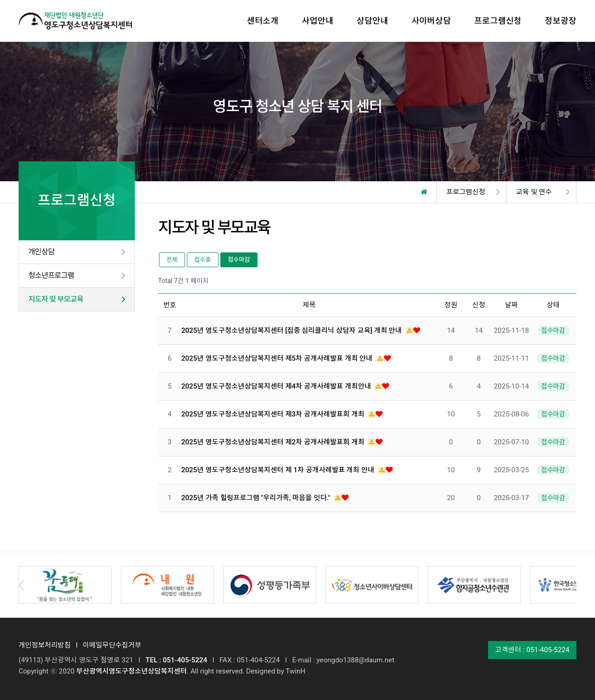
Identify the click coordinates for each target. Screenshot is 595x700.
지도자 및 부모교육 (56, 299)
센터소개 (263, 21)
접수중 (203, 260)
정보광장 (561, 21)
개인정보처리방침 (45, 645)
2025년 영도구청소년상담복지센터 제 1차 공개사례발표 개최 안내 (279, 470)
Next (574, 585)
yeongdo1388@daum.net (356, 660)
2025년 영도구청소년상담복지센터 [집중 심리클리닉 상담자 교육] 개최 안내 (292, 330)
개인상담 (41, 252)
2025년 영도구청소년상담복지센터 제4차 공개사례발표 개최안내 (277, 386)
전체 (172, 260)
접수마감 (239, 260)
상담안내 (372, 21)
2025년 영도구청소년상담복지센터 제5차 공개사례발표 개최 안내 (278, 358)
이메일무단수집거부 (112, 645)
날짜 (511, 305)
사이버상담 (431, 21)
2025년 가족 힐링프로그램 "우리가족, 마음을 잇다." (257, 498)
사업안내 (317, 21)
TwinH (295, 671)
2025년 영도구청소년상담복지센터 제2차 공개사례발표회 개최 (274, 442)
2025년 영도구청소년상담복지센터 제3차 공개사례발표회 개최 (274, 414)
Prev (21, 585)
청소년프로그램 (51, 275)
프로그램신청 (498, 21)
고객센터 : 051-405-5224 (532, 650)
